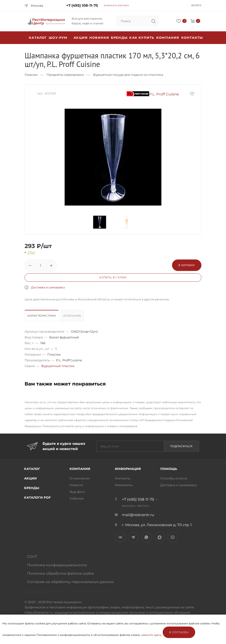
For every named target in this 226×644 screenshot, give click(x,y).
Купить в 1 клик (113, 277)
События (77, 498)
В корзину (187, 265)
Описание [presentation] (72, 316)
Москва (37, 6)
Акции (30, 478)
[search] (153, 21)
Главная (31, 75)
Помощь (169, 469)
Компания (168, 38)
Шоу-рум (58, 38)
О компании (80, 478)
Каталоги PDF (37, 497)
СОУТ (32, 557)
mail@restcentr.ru (138, 515)
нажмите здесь (151, 635)
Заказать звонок (116, 5)
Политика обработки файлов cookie (60, 573)
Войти (196, 5)
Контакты (192, 38)
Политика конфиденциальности (57, 565)
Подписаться (181, 446)
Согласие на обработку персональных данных (70, 582)
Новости (76, 485)
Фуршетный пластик (58, 366)
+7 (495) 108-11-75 (82, 5)
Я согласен (179, 632)
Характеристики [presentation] (42, 316)
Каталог (32, 469)
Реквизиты (124, 485)
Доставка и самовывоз (48, 287)
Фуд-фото (77, 492)
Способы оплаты (174, 478)
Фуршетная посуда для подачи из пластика (128, 75)
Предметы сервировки (65, 75)
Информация (128, 469)
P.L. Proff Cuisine (153, 94)
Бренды (119, 38)
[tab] (42, 317)
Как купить (142, 38)
